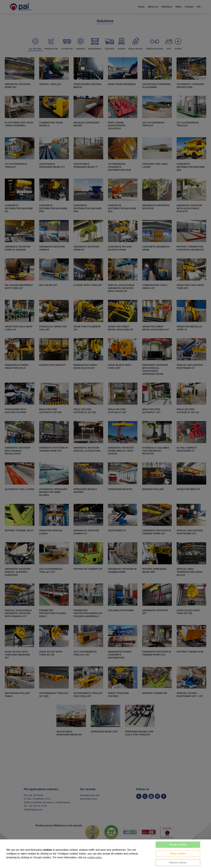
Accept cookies (178, 845)
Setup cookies (178, 853)
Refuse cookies (178, 863)
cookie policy (95, 857)
